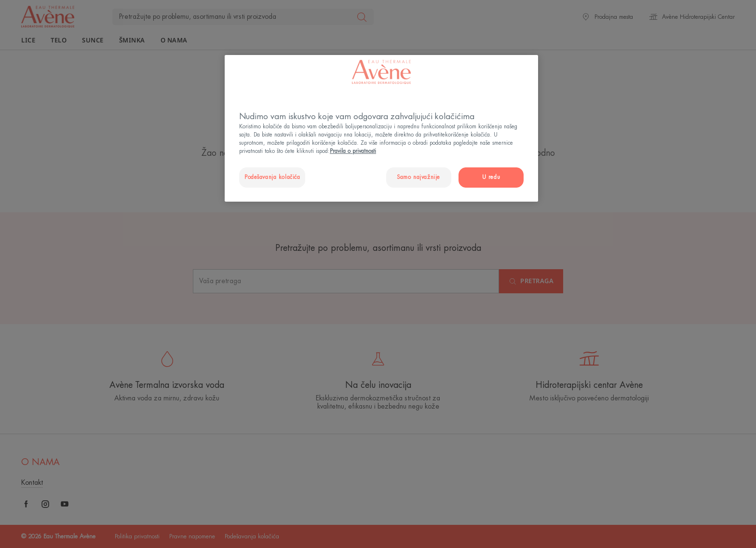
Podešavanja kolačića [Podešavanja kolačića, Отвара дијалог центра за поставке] (272, 177)
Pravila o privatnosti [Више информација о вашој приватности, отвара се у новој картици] (353, 151)
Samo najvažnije (418, 177)
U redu (491, 177)
